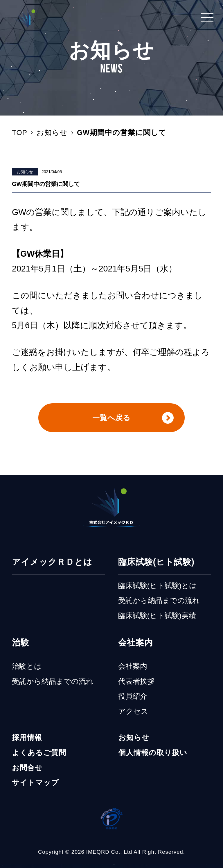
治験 (21, 646)
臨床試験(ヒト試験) (156, 566)
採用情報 (27, 741)
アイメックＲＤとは (52, 566)
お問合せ (27, 771)
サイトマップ (35, 786)
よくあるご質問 (39, 756)
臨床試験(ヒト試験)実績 (157, 619)
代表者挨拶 (136, 685)
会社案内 (136, 646)
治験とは (27, 670)
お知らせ (25, 172)
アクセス (133, 715)
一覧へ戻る (111, 419)
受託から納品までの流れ (159, 604)
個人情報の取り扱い (153, 756)
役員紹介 (133, 700)
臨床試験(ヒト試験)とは (157, 589)
